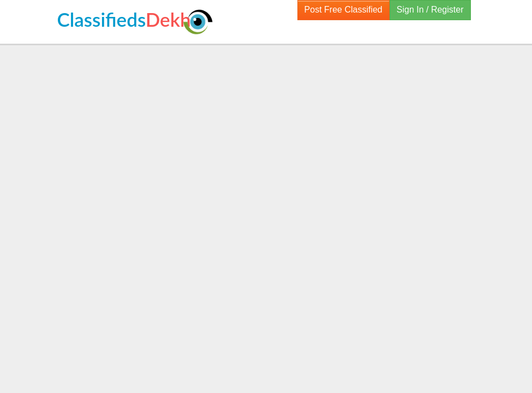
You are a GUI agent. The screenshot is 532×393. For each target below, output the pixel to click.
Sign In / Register (430, 10)
